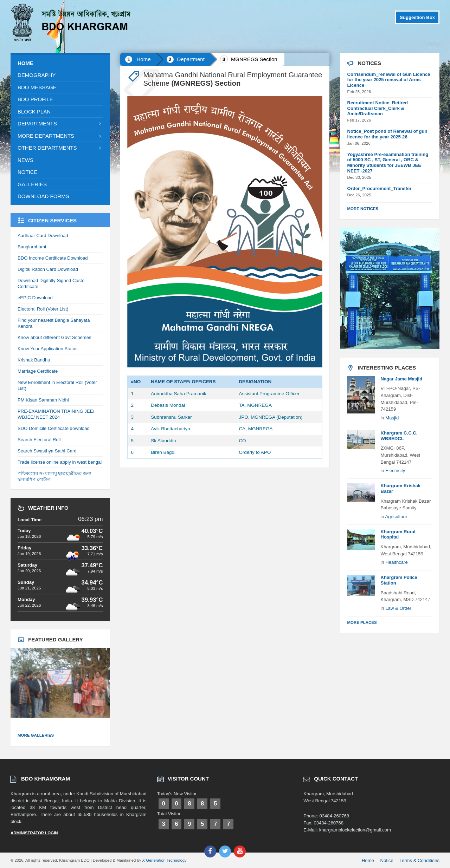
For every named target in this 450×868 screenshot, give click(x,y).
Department (191, 59)
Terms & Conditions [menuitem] (419, 860)
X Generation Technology (165, 860)
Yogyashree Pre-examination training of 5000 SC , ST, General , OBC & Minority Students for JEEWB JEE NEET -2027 (388, 163)
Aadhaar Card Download (43, 236)
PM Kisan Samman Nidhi (43, 400)
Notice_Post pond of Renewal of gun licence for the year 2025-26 (387, 134)
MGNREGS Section (254, 59)
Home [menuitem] (368, 860)
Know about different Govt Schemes (54, 337)
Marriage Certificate (38, 371)
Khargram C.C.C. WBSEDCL (399, 436)
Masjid (392, 418)
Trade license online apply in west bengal (60, 462)
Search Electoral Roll (39, 440)
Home (143, 59)
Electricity (395, 471)
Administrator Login (34, 833)
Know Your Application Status (48, 349)
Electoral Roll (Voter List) (43, 309)
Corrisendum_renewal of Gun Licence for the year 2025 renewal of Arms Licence (388, 80)
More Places (362, 622)
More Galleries (36, 735)
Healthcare (396, 562)
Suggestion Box (417, 17)
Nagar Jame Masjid (401, 379)
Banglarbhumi (32, 247)
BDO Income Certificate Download (53, 258)
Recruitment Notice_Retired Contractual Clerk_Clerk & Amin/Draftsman (377, 108)
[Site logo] (72, 39)
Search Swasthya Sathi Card (47, 451)
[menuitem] (60, 63)
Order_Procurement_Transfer (379, 188)
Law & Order (398, 608)
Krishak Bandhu (34, 360)
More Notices (363, 209)
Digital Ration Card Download (48, 269)
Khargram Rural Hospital (398, 534)
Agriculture (396, 517)
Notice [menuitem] (387, 860)
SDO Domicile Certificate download (54, 428)
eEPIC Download (35, 298)
